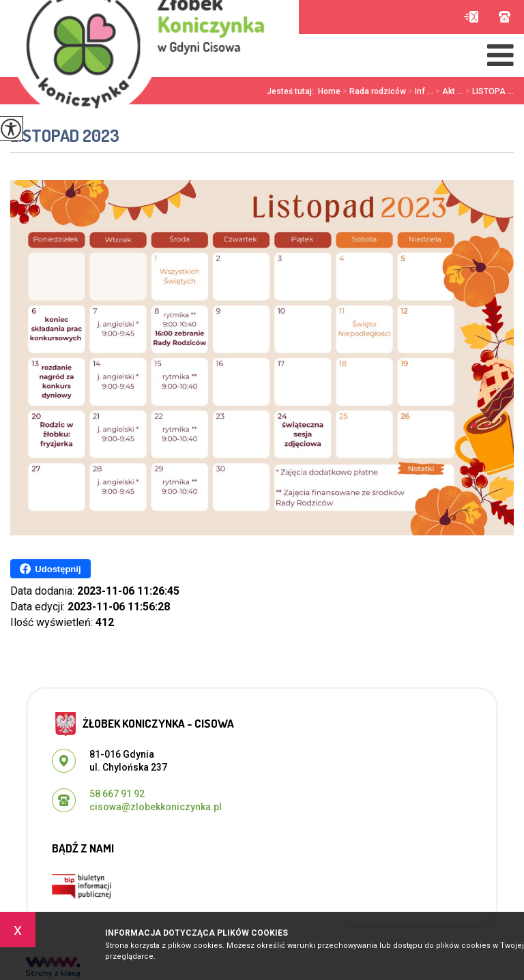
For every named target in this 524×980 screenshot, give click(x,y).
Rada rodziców (373, 91)
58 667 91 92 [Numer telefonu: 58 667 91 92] (117, 794)
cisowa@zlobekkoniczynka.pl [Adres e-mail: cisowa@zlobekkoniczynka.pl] (156, 807)
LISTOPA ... (489, 91)
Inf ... (420, 91)
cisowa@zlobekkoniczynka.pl (471, 17)
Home (329, 91)
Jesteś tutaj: (292, 91)
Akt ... (448, 91)
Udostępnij (50, 569)
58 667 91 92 (505, 17)
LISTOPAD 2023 (65, 135)
